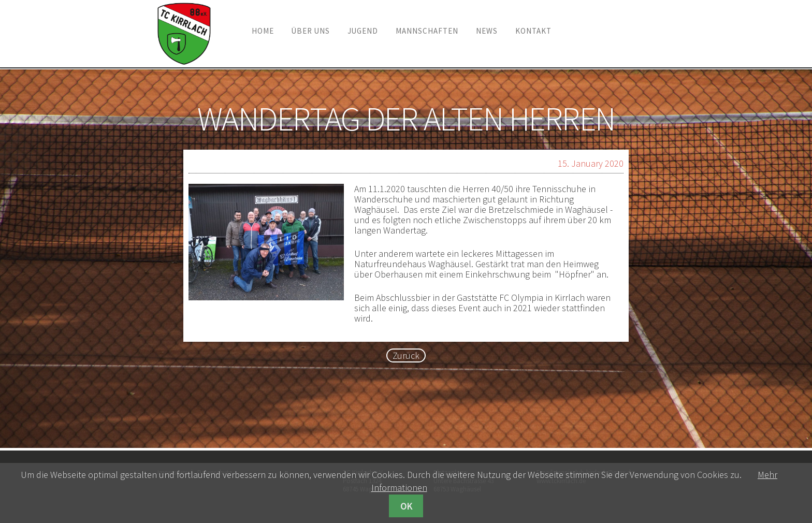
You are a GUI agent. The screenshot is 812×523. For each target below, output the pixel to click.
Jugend (363, 31)
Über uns (311, 31)
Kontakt (533, 31)
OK (406, 506)
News (487, 31)
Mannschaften (427, 31)
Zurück (406, 355)
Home (263, 31)
